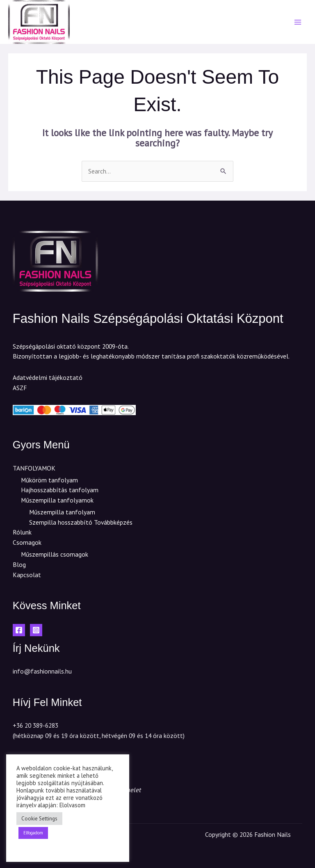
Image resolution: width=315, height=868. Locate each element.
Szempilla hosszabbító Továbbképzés (81, 522)
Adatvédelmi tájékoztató (48, 377)
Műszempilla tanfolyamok (57, 500)
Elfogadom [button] (33, 833)
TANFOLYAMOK (34, 468)
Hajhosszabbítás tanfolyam (60, 490)
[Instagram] (36, 630)
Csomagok (27, 542)
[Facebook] (19, 630)
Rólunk (22, 532)
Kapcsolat (27, 575)
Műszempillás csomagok (55, 554)
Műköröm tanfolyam (49, 480)
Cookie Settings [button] (39, 819)
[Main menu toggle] (298, 22)
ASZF (20, 388)
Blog (19, 564)
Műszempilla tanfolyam (62, 512)
